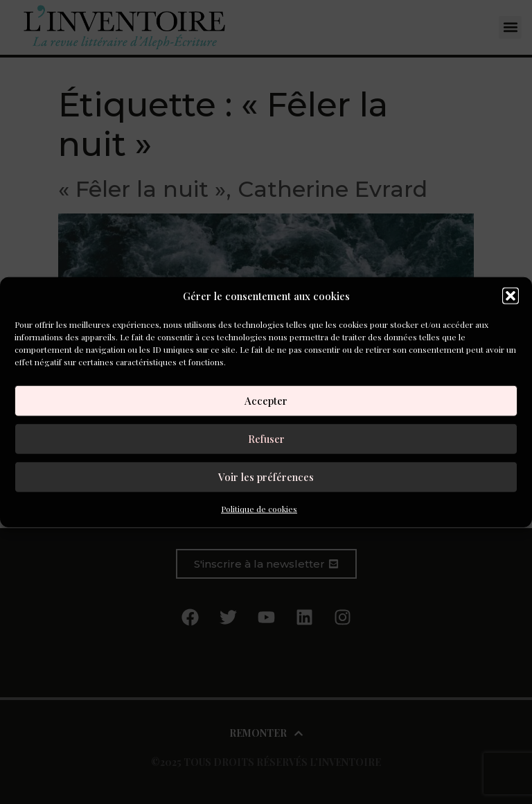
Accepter (266, 401)
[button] (511, 296)
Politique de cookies (259, 508)
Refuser (266, 439)
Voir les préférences (266, 477)
